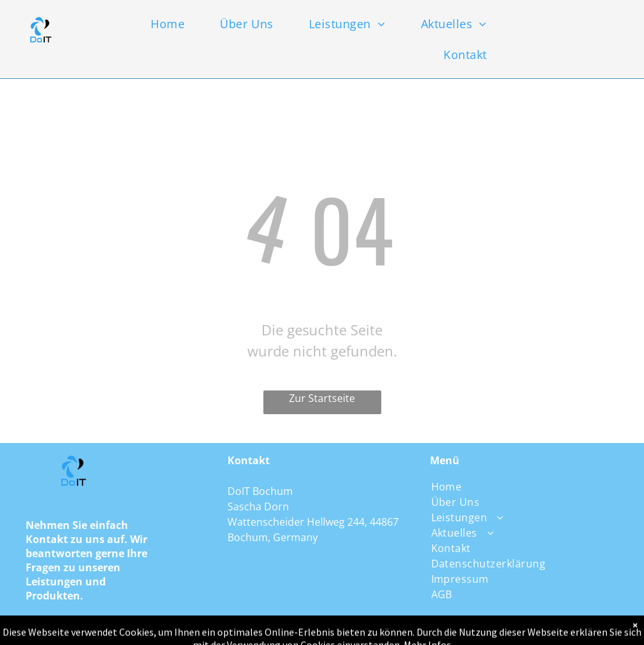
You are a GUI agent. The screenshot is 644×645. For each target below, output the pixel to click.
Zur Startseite (322, 398)
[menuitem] (178, 24)
